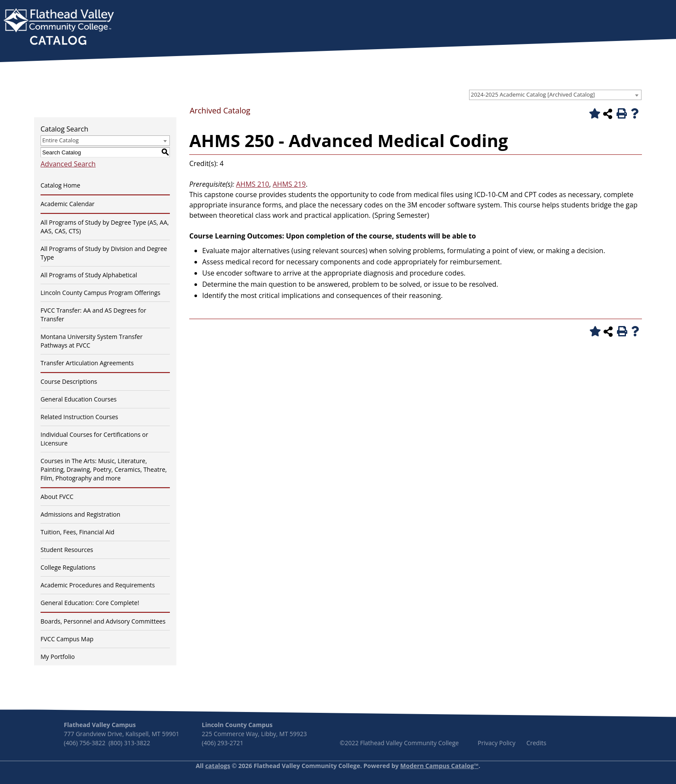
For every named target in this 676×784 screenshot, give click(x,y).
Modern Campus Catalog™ (439, 766)
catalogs (218, 766)
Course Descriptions (69, 381)
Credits (536, 743)
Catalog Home (60, 185)
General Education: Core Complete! (90, 603)
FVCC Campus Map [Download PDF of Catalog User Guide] (67, 639)
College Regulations (68, 567)
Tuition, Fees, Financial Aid (77, 532)
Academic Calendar (67, 204)
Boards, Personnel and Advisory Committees (103, 621)
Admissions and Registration (80, 514)
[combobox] (555, 95)
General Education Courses (79, 399)
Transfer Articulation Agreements (87, 363)
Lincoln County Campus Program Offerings (100, 293)
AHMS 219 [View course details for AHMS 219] (289, 184)
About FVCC (57, 497)
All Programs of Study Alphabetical (89, 275)
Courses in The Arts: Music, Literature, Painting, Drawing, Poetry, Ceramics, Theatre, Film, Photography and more (104, 469)
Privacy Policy (496, 743)
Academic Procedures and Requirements (98, 585)
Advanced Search (68, 164)
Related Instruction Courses (79, 417)
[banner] (59, 28)
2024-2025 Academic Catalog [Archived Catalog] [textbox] (533, 94)
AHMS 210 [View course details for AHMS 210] (252, 184)
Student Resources (67, 550)
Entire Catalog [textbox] (61, 140)
